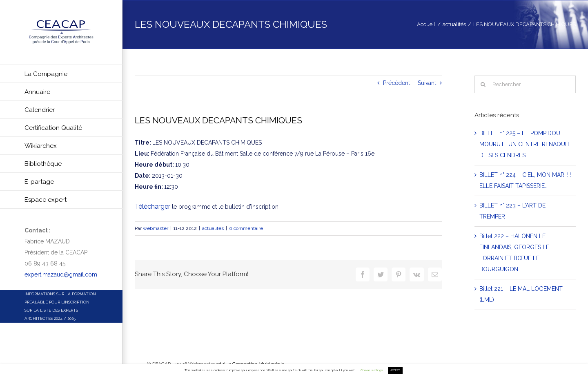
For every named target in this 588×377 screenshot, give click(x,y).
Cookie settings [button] (372, 370)
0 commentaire (246, 228)
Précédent (396, 83)
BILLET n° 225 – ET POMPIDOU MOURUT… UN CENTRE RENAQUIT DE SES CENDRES (525, 144)
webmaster (156, 228)
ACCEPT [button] (395, 370)
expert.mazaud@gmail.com (61, 274)
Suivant (427, 83)
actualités (213, 228)
